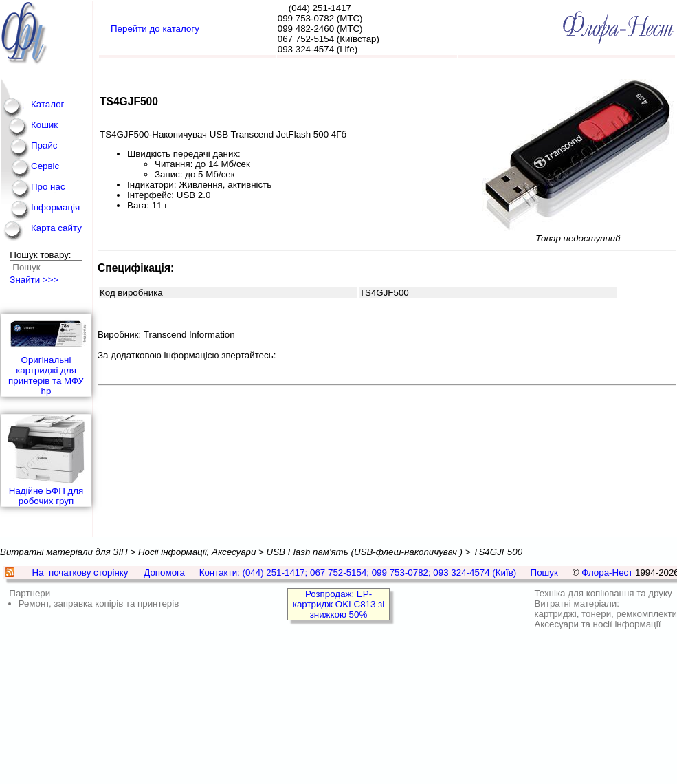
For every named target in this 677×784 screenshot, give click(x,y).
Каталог (47, 104)
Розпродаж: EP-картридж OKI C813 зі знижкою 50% (338, 604)
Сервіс (45, 166)
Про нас (48, 187)
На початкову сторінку (80, 573)
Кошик (44, 125)
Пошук (544, 573)
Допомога (164, 573)
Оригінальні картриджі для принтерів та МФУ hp (46, 355)
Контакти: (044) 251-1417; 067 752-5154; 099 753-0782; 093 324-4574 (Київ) (358, 573)
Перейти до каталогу (155, 29)
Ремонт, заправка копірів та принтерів (99, 603)
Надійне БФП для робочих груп (46, 460)
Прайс (44, 145)
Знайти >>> (34, 280)
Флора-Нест (607, 573)
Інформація (55, 207)
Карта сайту (56, 228)
